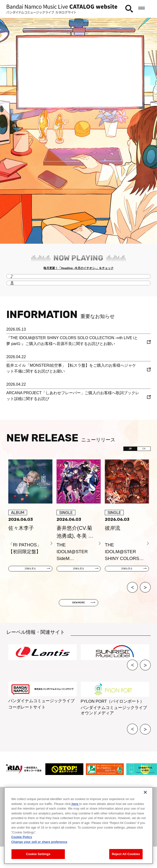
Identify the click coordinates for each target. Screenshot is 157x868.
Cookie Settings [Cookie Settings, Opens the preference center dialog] (38, 854)
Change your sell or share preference (39, 842)
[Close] (145, 792)
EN (138, 454)
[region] (78, 826)
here (75, 804)
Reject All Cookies (126, 854)
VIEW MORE (78, 614)
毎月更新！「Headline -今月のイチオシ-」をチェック (78, 270)
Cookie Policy (22, 837)
